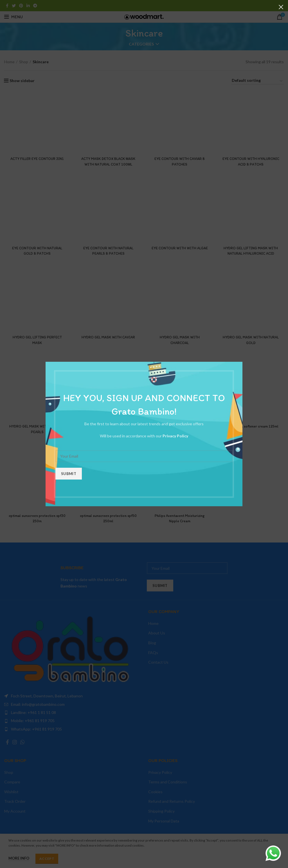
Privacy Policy (175, 436)
